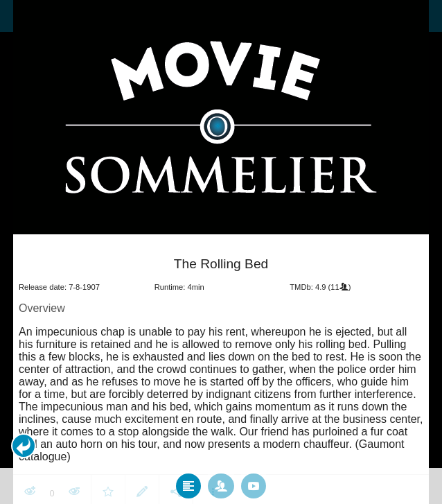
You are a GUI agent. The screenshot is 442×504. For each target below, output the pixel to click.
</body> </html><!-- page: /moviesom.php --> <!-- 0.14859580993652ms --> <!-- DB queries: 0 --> (221, 252)
